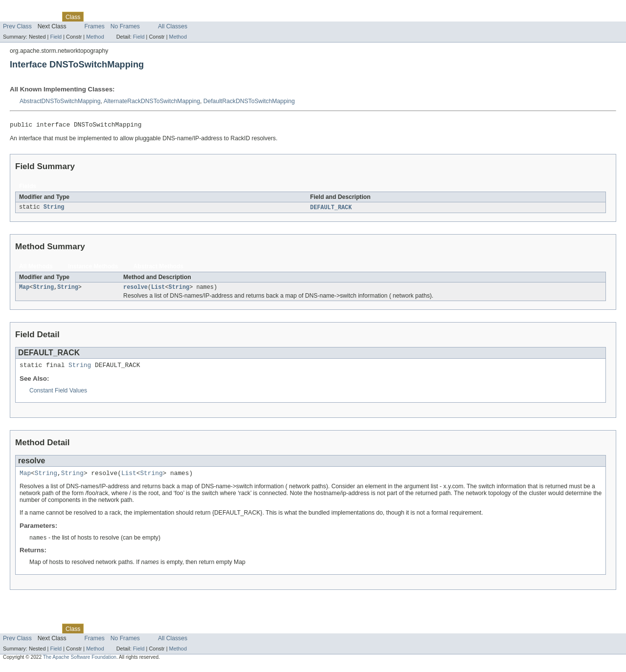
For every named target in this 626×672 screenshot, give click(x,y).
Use (94, 17)
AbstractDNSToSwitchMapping (60, 101)
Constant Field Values (58, 395)
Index (167, 17)
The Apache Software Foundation (80, 663)
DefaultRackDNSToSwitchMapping (249, 101)
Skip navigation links (27, 8)
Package (45, 17)
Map (24, 290)
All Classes (173, 26)
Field (56, 37)
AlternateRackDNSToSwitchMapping (152, 101)
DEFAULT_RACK (331, 209)
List (158, 290)
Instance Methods (93, 268)
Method (95, 37)
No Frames (125, 26)
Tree (112, 17)
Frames (95, 26)
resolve (135, 290)
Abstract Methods (159, 268)
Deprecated (139, 17)
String (54, 209)
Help (187, 17)
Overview (15, 17)
